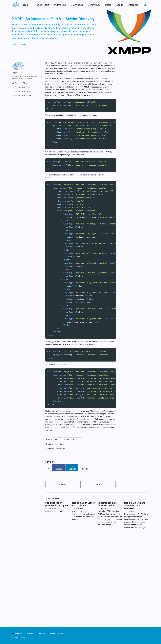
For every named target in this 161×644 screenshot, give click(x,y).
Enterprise (132, 5)
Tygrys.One (59, 5)
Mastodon (48, 634)
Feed (70, 634)
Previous (63, 565)
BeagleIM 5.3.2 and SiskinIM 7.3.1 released (135, 589)
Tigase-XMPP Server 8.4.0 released (83, 587)
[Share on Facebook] (61, 548)
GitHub (60, 634)
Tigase (24, 5)
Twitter (33, 634)
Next (98, 565)
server (66, 521)
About (118, 5)
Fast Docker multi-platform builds (108, 587)
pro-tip (58, 521)
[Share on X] (49, 548)
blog (62, 526)
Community (93, 5)
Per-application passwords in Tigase (57, 587)
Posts (107, 5)
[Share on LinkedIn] (75, 548)
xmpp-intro (77, 521)
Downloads (76, 5)
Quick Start (42, 5)
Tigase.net (19, 634)
